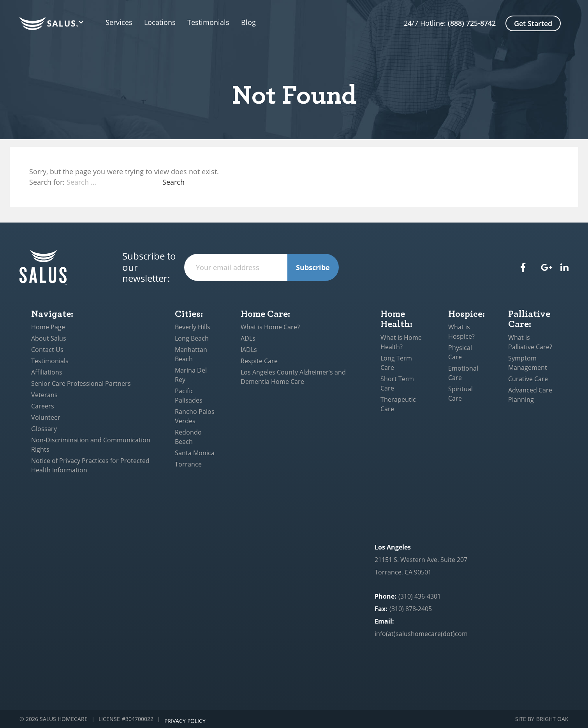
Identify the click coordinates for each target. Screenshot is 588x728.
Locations (168, 23)
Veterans (44, 395)
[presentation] (398, 267)
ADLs (248, 338)
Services (119, 23)
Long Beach (192, 338)
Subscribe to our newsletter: (149, 267)
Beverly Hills (193, 327)
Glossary (44, 429)
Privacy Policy (185, 719)
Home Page (48, 327)
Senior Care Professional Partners (81, 383)
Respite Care (259, 361)
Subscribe (313, 267)
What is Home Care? (270, 327)
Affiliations (47, 372)
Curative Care (528, 379)
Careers (43, 406)
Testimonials (224, 23)
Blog (264, 23)
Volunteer (46, 417)
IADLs (249, 350)
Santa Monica (195, 453)
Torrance (188, 464)
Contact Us (47, 350)
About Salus (49, 338)
